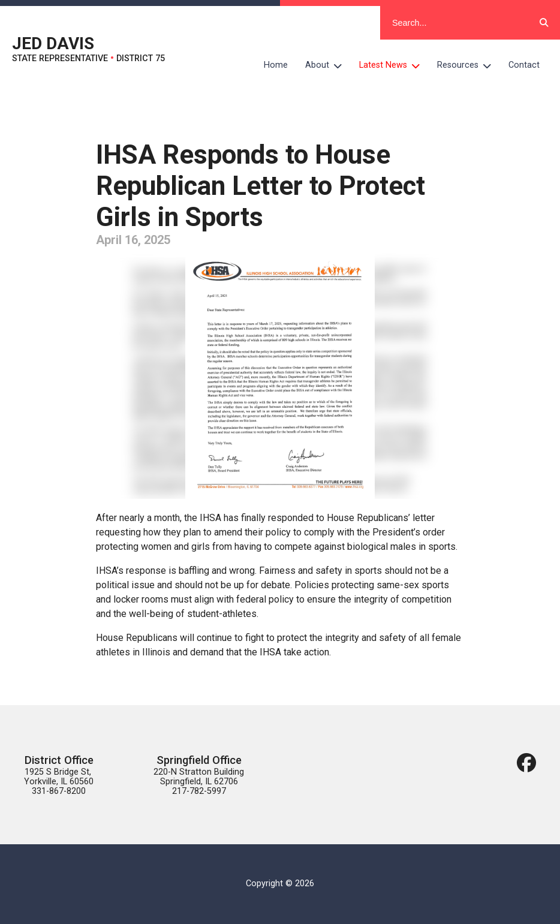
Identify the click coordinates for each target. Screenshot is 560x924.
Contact (524, 65)
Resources (469, 65)
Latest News (394, 65)
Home (276, 65)
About (328, 65)
